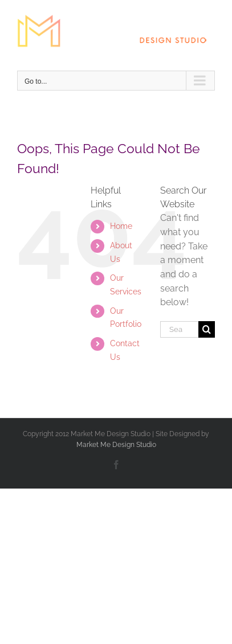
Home (121, 226)
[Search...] (179, 329)
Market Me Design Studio (116, 445)
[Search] (207, 329)
